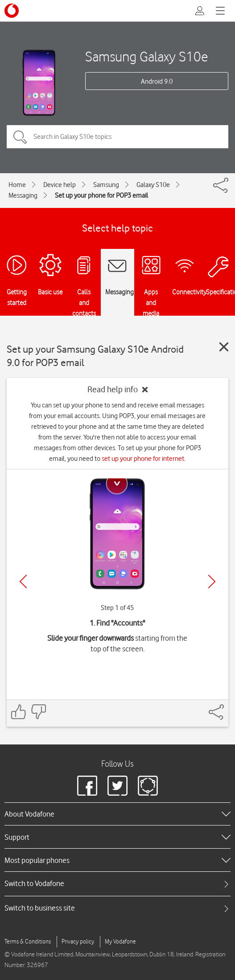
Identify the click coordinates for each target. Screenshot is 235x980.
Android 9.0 (157, 81)
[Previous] (23, 581)
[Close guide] (224, 347)
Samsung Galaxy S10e (146, 56)
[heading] (117, 814)
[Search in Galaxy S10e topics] (117, 137)
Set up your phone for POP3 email (101, 195)
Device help (60, 185)
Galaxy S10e (153, 185)
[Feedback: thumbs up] (19, 712)
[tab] (117, 884)
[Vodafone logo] (12, 11)
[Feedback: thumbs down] (38, 712)
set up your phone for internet (143, 459)
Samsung (106, 185)
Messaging (23, 195)
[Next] (212, 581)
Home (17, 185)
